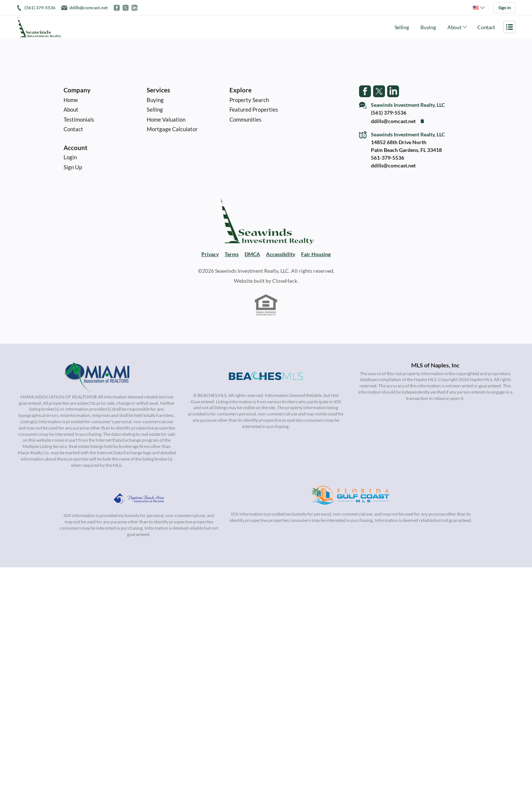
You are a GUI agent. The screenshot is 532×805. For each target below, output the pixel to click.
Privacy (210, 255)
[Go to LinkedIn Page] (393, 90)
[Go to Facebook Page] (365, 90)
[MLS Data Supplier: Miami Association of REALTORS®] (97, 378)
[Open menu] (509, 26)
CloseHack (285, 282)
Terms (232, 255)
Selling (402, 26)
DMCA (252, 255)
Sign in (505, 7)
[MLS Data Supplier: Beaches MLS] (266, 378)
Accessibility (281, 255)
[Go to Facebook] (117, 7)
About (454, 26)
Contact (486, 26)
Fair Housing (316, 255)
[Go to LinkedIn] (134, 7)
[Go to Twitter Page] (379, 90)
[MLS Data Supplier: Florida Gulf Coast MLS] (351, 497)
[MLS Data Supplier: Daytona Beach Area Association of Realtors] (139, 497)
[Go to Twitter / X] (126, 7)
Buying (428, 26)
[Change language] (479, 7)
